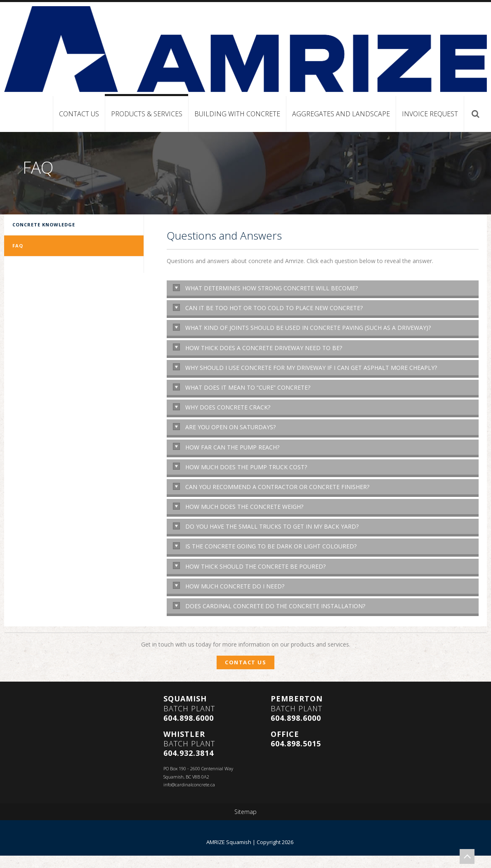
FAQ (18, 246)
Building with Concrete (237, 114)
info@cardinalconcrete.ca (189, 784)
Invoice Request (430, 114)
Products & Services (147, 114)
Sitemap (245, 812)
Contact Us (79, 114)
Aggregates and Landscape (341, 114)
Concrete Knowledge (44, 225)
